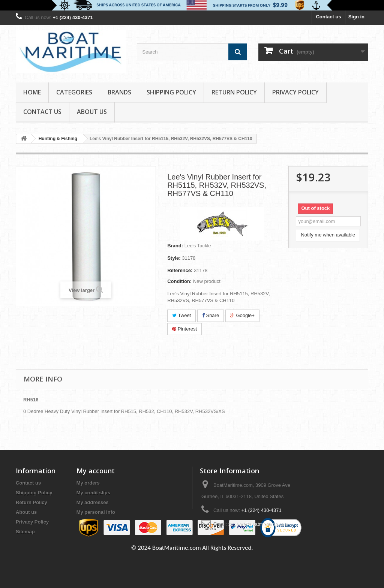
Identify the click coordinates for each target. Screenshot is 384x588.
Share (211, 315)
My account (96, 471)
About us (92, 112)
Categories (74, 92)
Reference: (180, 270)
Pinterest (184, 329)
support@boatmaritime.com (258, 524)
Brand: (175, 246)
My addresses (93, 502)
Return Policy (234, 92)
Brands (119, 92)
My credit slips (93, 493)
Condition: (179, 281)
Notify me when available (328, 235)
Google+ (242, 315)
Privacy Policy (295, 92)
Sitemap (25, 532)
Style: (174, 258)
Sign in (356, 17)
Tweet (181, 315)
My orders (88, 483)
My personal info (96, 512)
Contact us (328, 17)
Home (32, 92)
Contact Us (42, 112)
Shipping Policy (171, 92)
